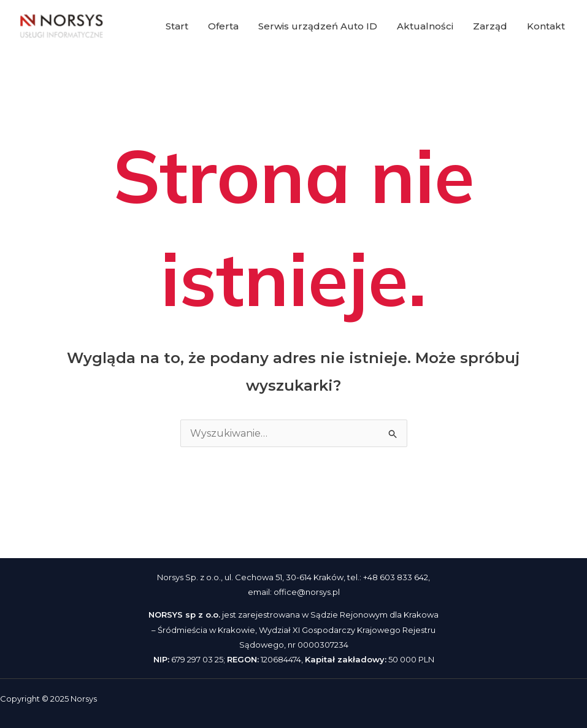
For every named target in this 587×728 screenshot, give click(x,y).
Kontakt (546, 26)
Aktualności (425, 26)
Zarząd (490, 26)
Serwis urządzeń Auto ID (318, 26)
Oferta (223, 26)
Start (177, 26)
